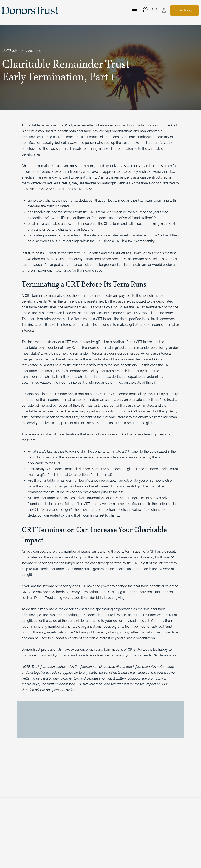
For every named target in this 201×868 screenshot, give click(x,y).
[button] (134, 10)
